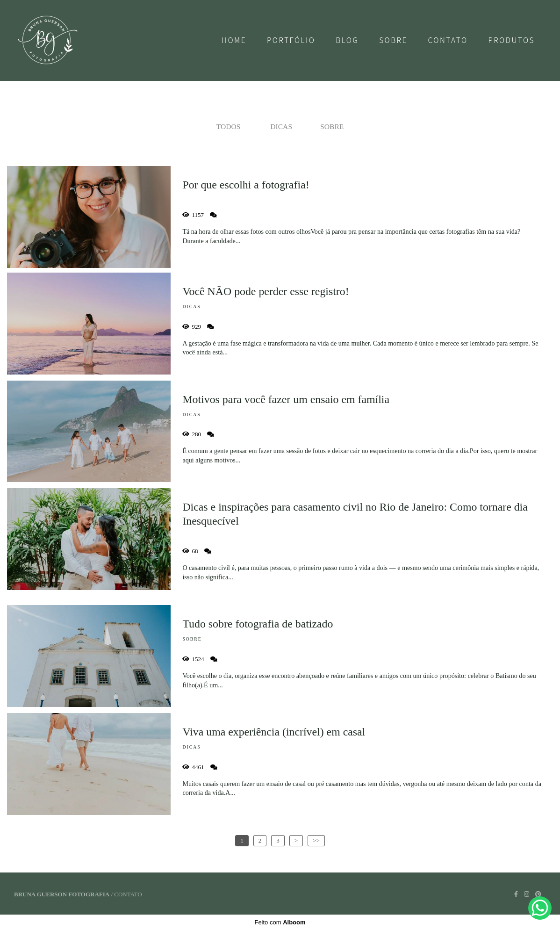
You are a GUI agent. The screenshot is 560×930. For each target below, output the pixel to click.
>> (316, 840)
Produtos (511, 40)
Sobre (393, 40)
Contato (448, 40)
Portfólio (291, 40)
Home (234, 40)
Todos (229, 126)
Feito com (280, 922)
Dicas (281, 126)
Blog (347, 40)
